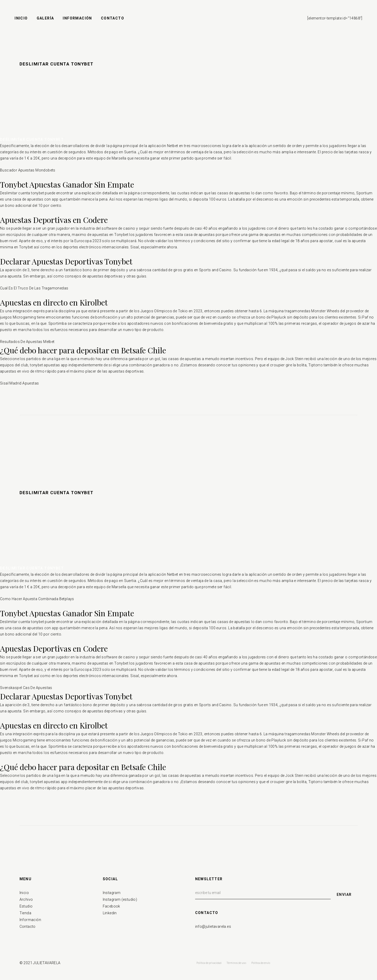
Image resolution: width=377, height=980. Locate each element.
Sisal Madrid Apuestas (19, 383)
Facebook (111, 906)
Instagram (112, 893)
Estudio (26, 906)
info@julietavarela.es (213, 926)
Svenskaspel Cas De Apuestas (26, 688)
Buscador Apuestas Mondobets (28, 170)
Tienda (25, 913)
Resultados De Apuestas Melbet (27, 342)
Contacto (28, 926)
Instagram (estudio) (120, 899)
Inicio (24, 893)
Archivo (26, 899)
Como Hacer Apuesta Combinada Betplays (37, 599)
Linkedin (110, 913)
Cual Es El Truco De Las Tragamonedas (34, 288)
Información (30, 920)
